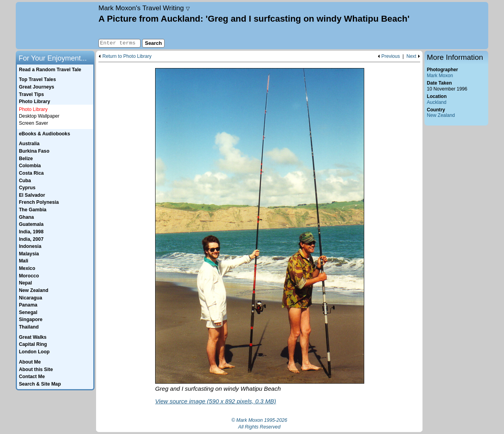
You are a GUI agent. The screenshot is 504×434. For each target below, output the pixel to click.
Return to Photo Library (127, 56)
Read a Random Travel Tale (50, 70)
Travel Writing (144, 8)
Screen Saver (33, 123)
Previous (391, 56)
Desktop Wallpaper (39, 116)
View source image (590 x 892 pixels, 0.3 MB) (216, 401)
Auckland (437, 102)
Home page (56, 26)
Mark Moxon (440, 76)
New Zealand (441, 115)
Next (411, 56)
